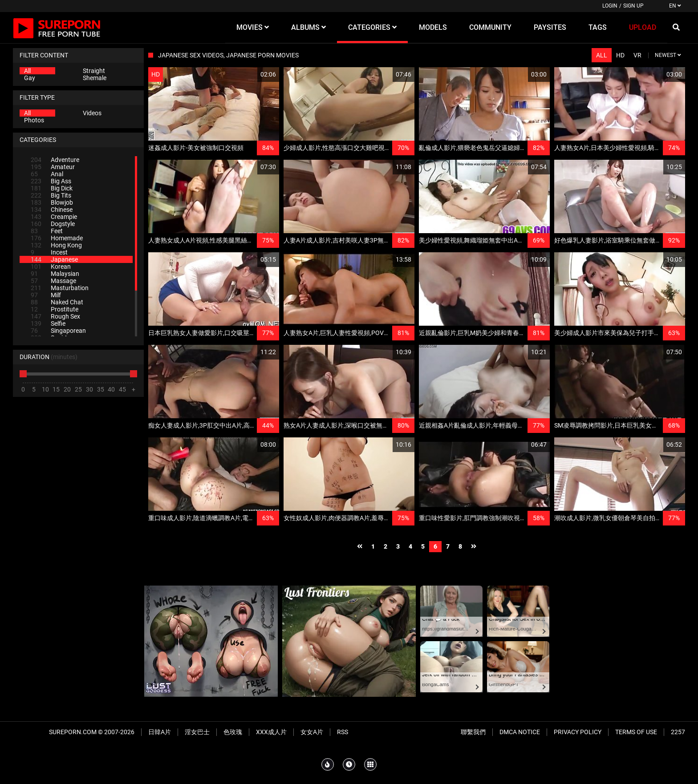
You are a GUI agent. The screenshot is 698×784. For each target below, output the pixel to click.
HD (620, 55)
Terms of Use (636, 732)
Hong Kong (56, 245)
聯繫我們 (473, 732)
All (27, 71)
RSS (343, 732)
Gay (30, 78)
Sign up (633, 6)
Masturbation (60, 288)
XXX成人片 (271, 732)
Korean (51, 267)
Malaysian (55, 274)
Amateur (53, 167)
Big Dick (52, 188)
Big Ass (51, 181)
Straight (94, 71)
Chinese (52, 210)
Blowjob (52, 202)
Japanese (54, 259)
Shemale (95, 78)
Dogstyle (53, 224)
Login (610, 6)
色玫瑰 (233, 732)
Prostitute (55, 309)
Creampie (54, 217)
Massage (53, 281)
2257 (678, 732)
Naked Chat (57, 302)
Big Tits (51, 195)
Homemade (57, 238)
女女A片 (312, 732)
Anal (47, 174)
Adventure (55, 160)
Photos (34, 120)
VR (637, 55)
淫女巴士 (197, 732)
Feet (47, 231)
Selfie (48, 323)
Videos (92, 113)
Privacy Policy (578, 732)
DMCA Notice (520, 732)
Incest (49, 252)
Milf (46, 295)
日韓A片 (160, 732)
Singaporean (58, 331)
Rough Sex (55, 316)
